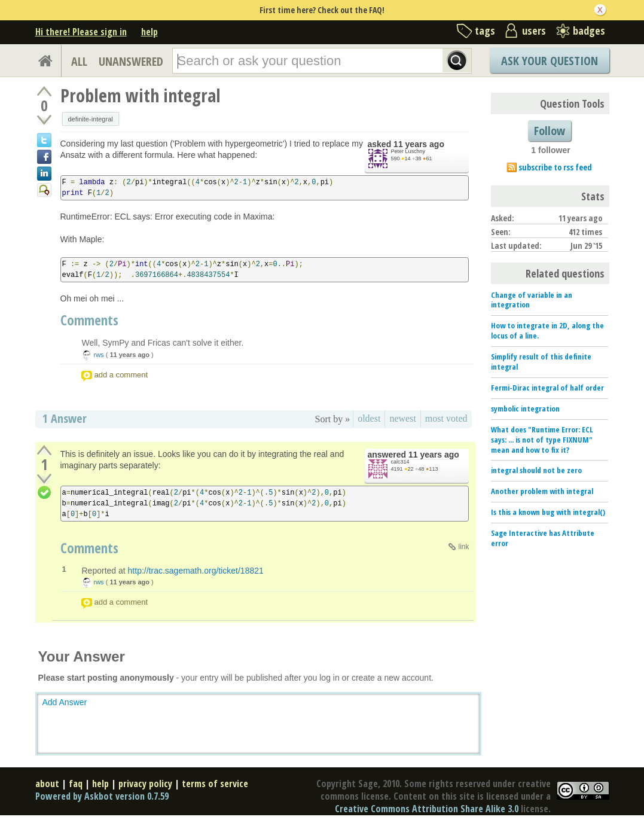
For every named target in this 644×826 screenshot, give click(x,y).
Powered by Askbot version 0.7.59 (102, 796)
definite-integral (91, 119)
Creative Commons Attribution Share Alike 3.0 (427, 809)
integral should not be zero (536, 470)
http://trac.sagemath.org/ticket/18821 (196, 571)
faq (76, 784)
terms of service (215, 784)
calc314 (400, 462)
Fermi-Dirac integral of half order (547, 388)
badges (589, 31)
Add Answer (65, 702)
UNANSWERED (131, 61)
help (149, 32)
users (534, 31)
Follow (550, 131)
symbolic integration (525, 409)
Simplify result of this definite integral (541, 362)
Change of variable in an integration (532, 300)
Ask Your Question (550, 61)
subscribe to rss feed (555, 167)
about (47, 784)
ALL (79, 61)
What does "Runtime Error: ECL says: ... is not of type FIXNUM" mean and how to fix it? (542, 440)
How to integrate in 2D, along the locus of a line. (547, 330)
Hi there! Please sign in (81, 32)
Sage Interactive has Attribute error (543, 538)
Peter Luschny (408, 151)
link (463, 547)
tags (485, 31)
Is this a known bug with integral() (548, 512)
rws (99, 355)
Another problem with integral (542, 491)
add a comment (121, 375)
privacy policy (145, 784)
